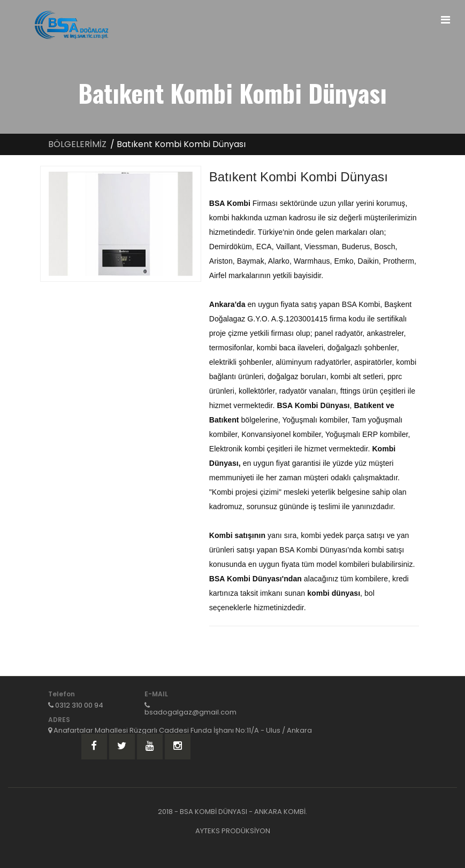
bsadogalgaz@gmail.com (190, 712)
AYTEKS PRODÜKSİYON (233, 831)
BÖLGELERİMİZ (77, 144)
